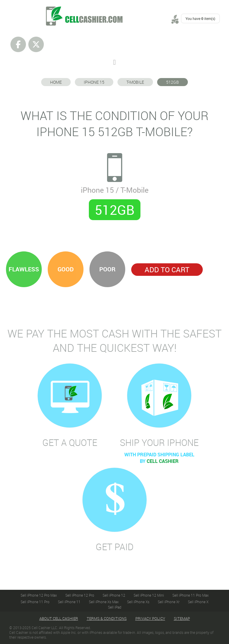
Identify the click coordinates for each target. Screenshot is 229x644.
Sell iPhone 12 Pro (80, 595)
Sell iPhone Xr (169, 602)
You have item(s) (200, 18)
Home (56, 82)
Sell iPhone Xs (138, 602)
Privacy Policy (150, 618)
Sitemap (182, 618)
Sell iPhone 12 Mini (149, 595)
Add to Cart (167, 270)
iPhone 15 (94, 82)
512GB (172, 82)
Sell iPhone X (198, 602)
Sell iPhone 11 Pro (35, 602)
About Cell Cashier (59, 618)
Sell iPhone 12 (114, 595)
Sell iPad (115, 607)
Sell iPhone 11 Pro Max (191, 595)
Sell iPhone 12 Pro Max (39, 595)
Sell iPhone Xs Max (104, 602)
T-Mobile (135, 82)
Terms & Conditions (107, 618)
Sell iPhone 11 (69, 602)
